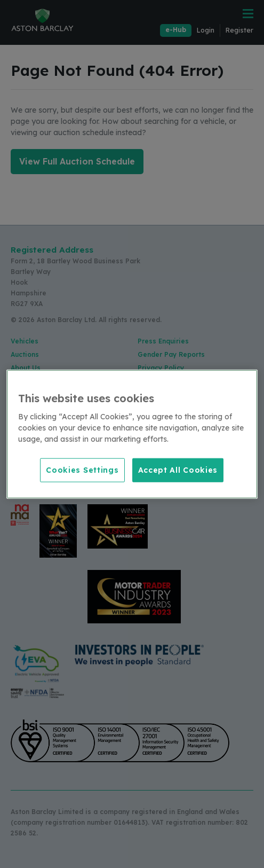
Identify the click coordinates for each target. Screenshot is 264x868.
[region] (132, 434)
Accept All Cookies (178, 470)
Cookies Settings (82, 470)
